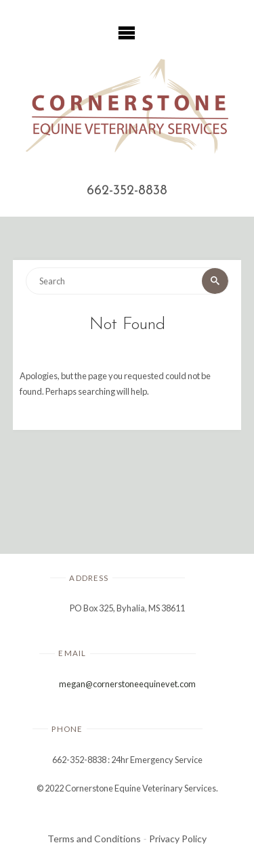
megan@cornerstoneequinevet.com (127, 684)
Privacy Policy (178, 839)
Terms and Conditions (94, 839)
